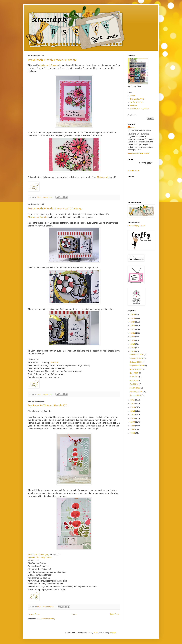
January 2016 (136, 395)
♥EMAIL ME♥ (133, 170)
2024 (133, 322)
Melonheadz (103, 177)
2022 (133, 329)
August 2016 (135, 369)
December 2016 (137, 354)
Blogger (113, 633)
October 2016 (136, 362)
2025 (133, 318)
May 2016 (134, 380)
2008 (133, 426)
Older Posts (114, 614)
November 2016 (137, 358)
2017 (133, 348)
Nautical (54, 363)
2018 (133, 344)
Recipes (133, 105)
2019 (133, 340)
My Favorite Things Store (40, 557)
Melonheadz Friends (38, 217)
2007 (133, 429)
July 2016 (134, 373)
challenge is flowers (48, 65)
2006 (133, 433)
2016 (133, 351)
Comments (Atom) (47, 619)
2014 (133, 403)
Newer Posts (34, 614)
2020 (133, 337)
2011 (133, 415)
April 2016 (134, 384)
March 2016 (135, 388)
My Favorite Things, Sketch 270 (48, 405)
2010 (133, 418)
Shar (132, 128)
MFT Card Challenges (38, 555)
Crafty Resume (136, 102)
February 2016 (136, 391)
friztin (96, 633)
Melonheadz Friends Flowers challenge (52, 60)
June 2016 (135, 377)
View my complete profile (138, 153)
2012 (133, 411)
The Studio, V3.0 (137, 99)
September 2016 (137, 366)
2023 (133, 325)
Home (74, 614)
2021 (133, 333)
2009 (133, 422)
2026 (133, 314)
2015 (133, 400)
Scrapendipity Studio (136, 226)
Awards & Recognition (139, 109)
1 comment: (48, 197)
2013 (133, 407)
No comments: (49, 607)
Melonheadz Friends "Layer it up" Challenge (55, 209)
